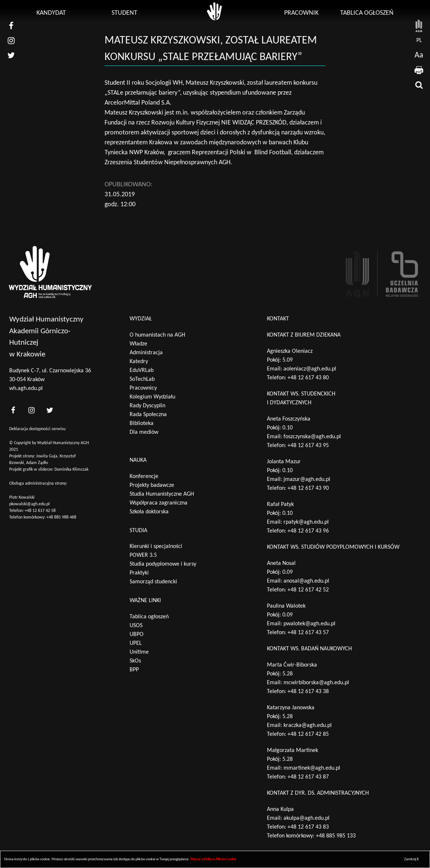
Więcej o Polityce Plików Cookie (213, 859)
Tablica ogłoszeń (367, 13)
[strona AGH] (419, 26)
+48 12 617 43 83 (308, 827)
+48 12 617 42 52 (308, 590)
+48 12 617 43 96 (308, 531)
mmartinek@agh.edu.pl (312, 768)
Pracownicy (143, 388)
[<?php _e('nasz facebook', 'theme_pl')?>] (13, 410)
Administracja (146, 353)
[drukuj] (419, 70)
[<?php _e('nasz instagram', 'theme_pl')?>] (31, 410)
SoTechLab (142, 379)
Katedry (139, 362)
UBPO (137, 635)
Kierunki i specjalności (156, 547)
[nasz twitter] (11, 55)
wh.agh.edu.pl (26, 389)
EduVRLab (142, 370)
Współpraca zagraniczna (158, 503)
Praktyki (139, 573)
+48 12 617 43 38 (308, 692)
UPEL (136, 643)
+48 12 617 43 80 (308, 378)
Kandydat (51, 13)
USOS (136, 626)
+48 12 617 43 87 (308, 777)
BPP (134, 670)
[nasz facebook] (11, 26)
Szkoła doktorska (149, 512)
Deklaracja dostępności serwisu (37, 429)
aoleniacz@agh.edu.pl (310, 369)
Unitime (139, 652)
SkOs (135, 661)
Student (124, 13)
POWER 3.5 (143, 555)
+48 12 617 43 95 (308, 446)
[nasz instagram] (11, 41)
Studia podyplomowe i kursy (163, 564)
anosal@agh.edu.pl (306, 581)
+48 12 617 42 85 (308, 734)
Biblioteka (142, 424)
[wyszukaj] (419, 85)
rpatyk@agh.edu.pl (306, 522)
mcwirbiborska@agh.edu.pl (316, 683)
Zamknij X (411, 859)
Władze (138, 344)
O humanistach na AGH (157, 335)
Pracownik (301, 13)
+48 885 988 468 (61, 517)
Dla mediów (144, 432)
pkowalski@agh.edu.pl (29, 504)
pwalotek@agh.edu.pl (309, 624)
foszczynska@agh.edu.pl (312, 437)
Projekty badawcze (152, 485)
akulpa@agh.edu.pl (306, 818)
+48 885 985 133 (336, 836)
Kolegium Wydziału (152, 397)
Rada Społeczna (148, 415)
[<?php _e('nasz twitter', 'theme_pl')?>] (50, 410)
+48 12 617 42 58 (40, 511)
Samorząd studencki (153, 582)
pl (419, 41)
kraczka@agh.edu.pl (308, 725)
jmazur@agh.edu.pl (307, 479)
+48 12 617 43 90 (308, 488)
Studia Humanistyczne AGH (162, 494)
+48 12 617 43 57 (308, 633)
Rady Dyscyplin (147, 406)
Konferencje (144, 477)
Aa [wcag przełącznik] (419, 55)
